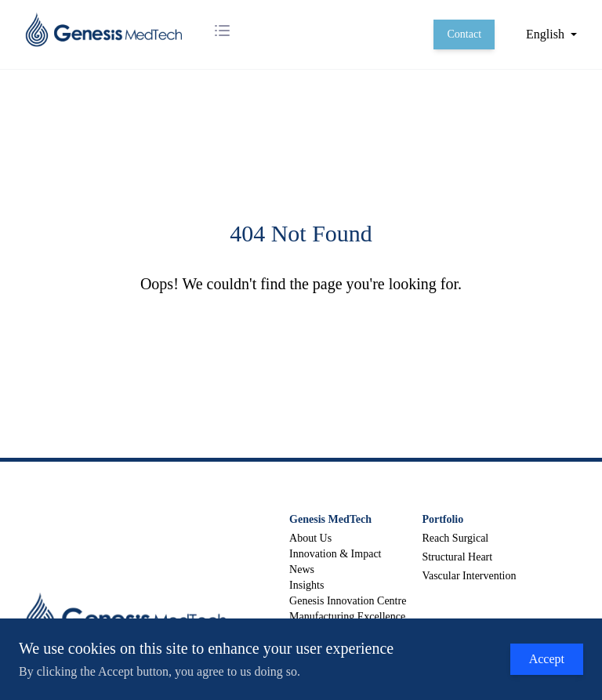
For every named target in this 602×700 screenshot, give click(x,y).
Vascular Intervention (469, 576)
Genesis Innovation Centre (348, 601)
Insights (306, 585)
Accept (547, 659)
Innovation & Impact (335, 554)
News (302, 569)
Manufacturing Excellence (347, 617)
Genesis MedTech (330, 519)
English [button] (545, 34)
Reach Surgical (455, 538)
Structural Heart (457, 557)
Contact (464, 34)
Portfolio (442, 519)
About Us (310, 538)
